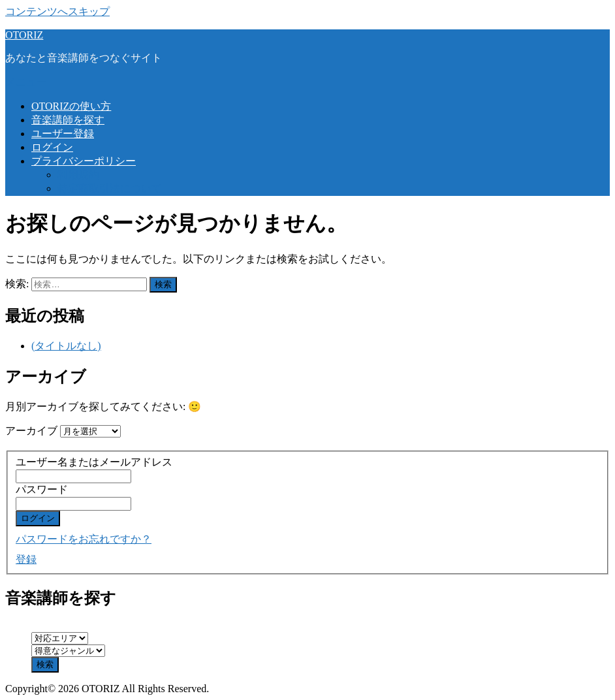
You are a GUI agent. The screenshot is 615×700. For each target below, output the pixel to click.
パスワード (42, 489)
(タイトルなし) (66, 346)
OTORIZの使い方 (71, 106)
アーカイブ (31, 431)
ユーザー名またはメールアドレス (94, 462)
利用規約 (78, 175)
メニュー (26, 82)
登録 (26, 559)
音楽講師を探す (68, 120)
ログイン (52, 147)
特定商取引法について (110, 188)
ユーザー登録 (63, 134)
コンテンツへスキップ (57, 11)
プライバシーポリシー (84, 161)
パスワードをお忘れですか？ (84, 539)
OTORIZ (24, 35)
